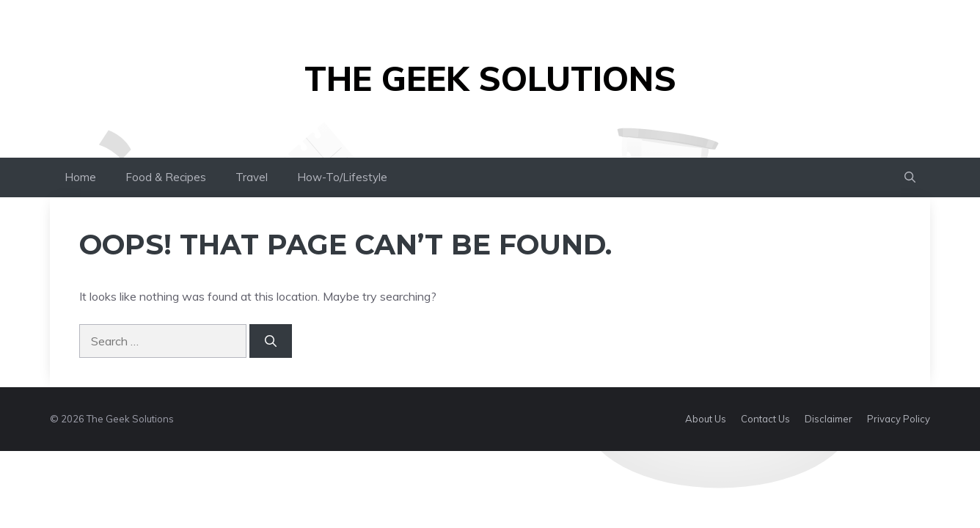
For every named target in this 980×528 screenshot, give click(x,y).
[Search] (271, 341)
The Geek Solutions (490, 78)
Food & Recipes (166, 177)
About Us (706, 419)
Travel (252, 177)
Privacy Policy (899, 419)
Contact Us (765, 419)
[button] (910, 177)
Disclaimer (829, 419)
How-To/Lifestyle (342, 177)
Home (80, 177)
